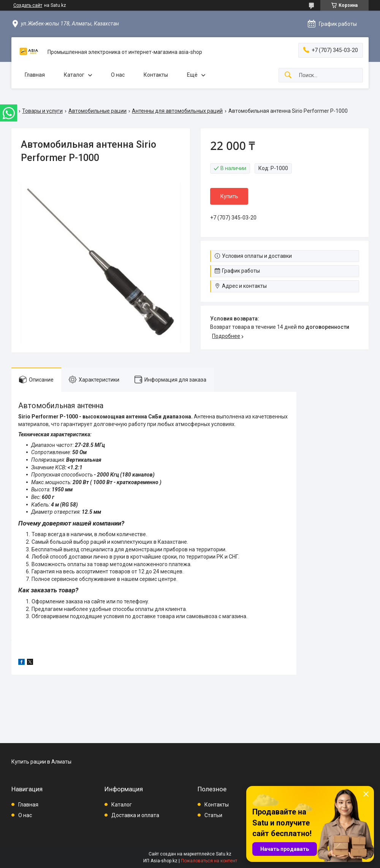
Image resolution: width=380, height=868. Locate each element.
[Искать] (288, 75)
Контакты (156, 75)
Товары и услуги (42, 111)
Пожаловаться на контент (209, 861)
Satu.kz (224, 854)
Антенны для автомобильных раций (177, 111)
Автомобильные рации (97, 111)
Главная (35, 75)
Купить (229, 196)
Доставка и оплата (135, 815)
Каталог (74, 75)
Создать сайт (28, 5)
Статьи (213, 815)
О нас (118, 75)
